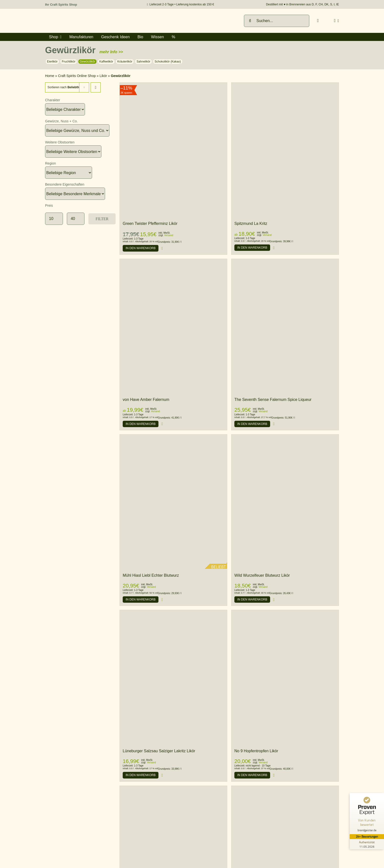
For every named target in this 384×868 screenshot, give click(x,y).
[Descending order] (96, 87)
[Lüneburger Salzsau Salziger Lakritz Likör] (173, 612)
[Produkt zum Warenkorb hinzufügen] (141, 248)
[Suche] (250, 21)
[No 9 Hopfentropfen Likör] (285, 612)
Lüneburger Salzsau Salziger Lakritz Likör (159, 751)
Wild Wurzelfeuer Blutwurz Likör (262, 575)
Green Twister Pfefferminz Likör (150, 223)
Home (50, 76)
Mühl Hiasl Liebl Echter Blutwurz (151, 575)
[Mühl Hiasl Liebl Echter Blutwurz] (173, 502)
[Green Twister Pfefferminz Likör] (173, 150)
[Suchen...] (277, 21)
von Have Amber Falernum (146, 400)
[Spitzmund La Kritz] (285, 150)
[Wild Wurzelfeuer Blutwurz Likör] (285, 437)
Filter (102, 219)
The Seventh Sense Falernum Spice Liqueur (273, 400)
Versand (169, 235)
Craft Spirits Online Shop (77, 76)
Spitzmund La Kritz (251, 223)
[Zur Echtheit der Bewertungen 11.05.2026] (366, 844)
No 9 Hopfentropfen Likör (256, 751)
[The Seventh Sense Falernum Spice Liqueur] (285, 261)
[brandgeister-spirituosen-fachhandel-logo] (79, 17)
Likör (103, 76)
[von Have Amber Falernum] (173, 261)
